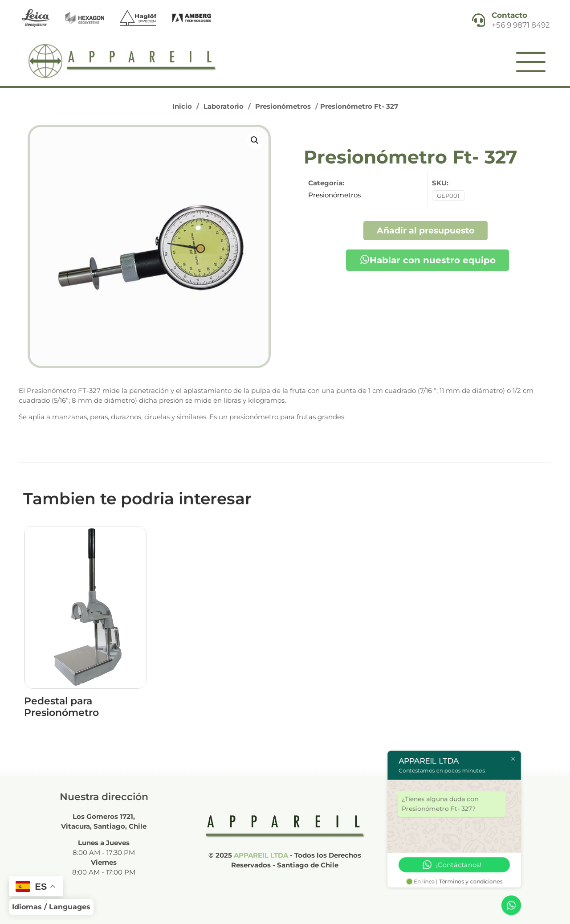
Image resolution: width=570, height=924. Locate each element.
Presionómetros (283, 106)
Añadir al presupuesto (425, 230)
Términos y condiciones (471, 881)
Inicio (182, 106)
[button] (255, 140)
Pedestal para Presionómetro (61, 707)
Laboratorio (224, 106)
